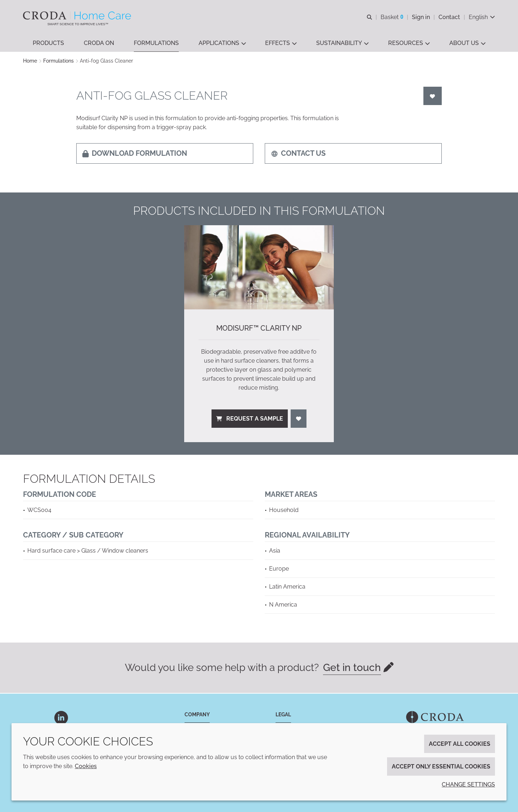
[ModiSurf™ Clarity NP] (259, 268)
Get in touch (352, 668)
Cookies (86, 766)
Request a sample (250, 419)
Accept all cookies (460, 744)
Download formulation (135, 154)
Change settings (468, 784)
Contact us (298, 154)
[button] (48, 43)
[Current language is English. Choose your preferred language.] (482, 17)
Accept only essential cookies (441, 766)
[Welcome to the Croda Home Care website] (78, 15)
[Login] (433, 97)
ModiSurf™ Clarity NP (259, 329)
